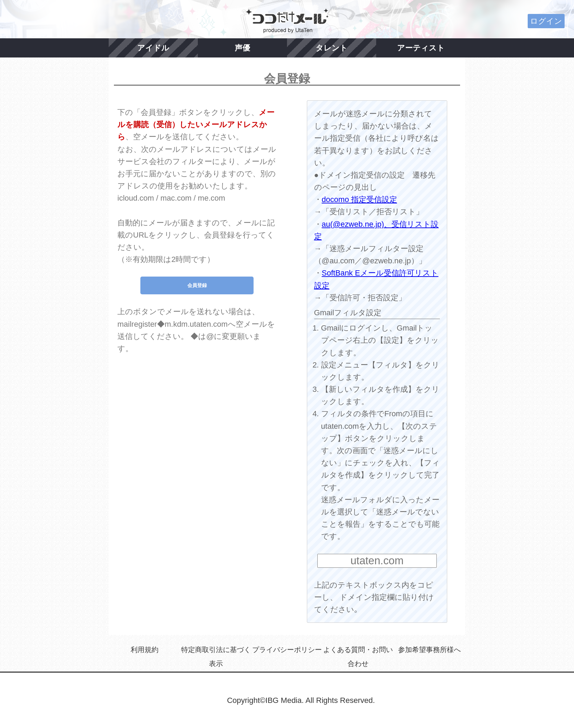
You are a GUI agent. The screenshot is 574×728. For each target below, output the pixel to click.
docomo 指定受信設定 (359, 199)
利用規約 (145, 650)
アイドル (153, 48)
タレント (332, 48)
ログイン (546, 21)
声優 (242, 48)
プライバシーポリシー (287, 650)
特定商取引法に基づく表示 (216, 657)
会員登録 (197, 285)
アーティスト (421, 48)
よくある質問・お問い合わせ (358, 657)
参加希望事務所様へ (429, 650)
